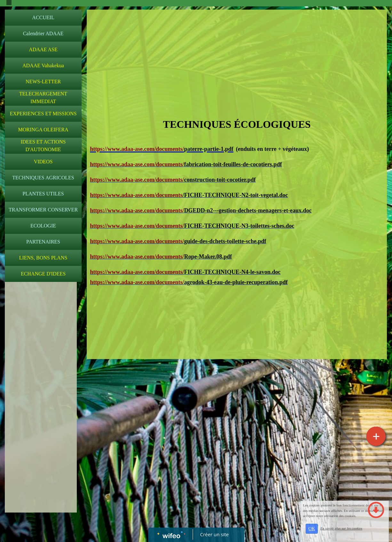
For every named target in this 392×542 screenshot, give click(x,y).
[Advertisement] (41, 413)
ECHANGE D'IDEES (43, 274)
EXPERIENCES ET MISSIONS (43, 114)
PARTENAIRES (43, 242)
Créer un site (214, 534)
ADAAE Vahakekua (43, 66)
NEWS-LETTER (43, 82)
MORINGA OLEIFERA (43, 130)
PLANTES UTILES (43, 194)
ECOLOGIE (43, 226)
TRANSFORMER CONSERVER (43, 210)
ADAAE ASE (43, 49)
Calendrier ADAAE (43, 33)
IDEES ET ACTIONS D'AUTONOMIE (43, 146)
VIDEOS (43, 162)
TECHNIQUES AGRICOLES (43, 178)
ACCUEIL (43, 17)
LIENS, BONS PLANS (43, 258)
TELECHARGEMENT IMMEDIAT (43, 98)
